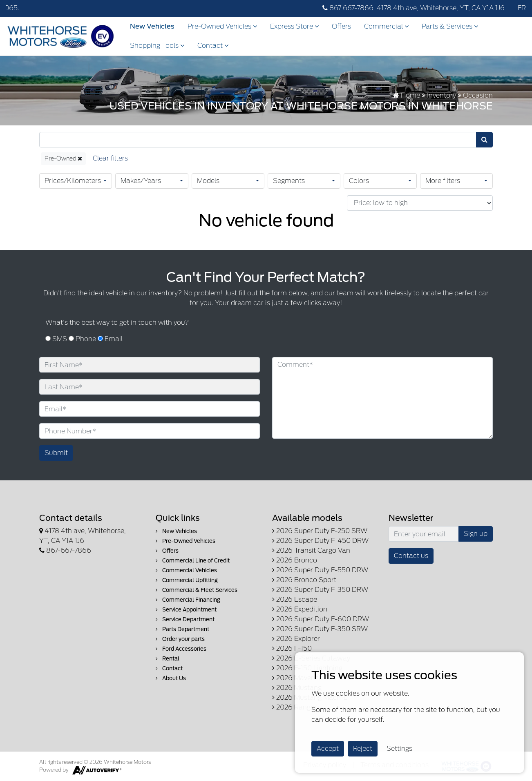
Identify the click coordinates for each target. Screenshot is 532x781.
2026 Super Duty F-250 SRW (320, 531)
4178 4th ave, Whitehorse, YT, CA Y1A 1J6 (441, 8)
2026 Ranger (294, 707)
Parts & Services (450, 26)
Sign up (476, 534)
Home (407, 95)
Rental (168, 659)
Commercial (386, 26)
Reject (363, 749)
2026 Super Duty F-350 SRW (320, 629)
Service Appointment (186, 610)
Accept (328, 749)
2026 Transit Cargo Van (311, 550)
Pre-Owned (63, 158)
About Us (171, 678)
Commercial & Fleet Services (197, 590)
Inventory (441, 95)
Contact (213, 46)
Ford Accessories (181, 649)
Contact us (411, 556)
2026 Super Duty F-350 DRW (320, 590)
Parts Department (182, 629)
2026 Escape (295, 599)
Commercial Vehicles (186, 570)
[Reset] (110, 159)
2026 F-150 (292, 648)
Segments (289, 181)
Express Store (294, 26)
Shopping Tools (157, 46)
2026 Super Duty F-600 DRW (321, 619)
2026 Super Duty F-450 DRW (320, 541)
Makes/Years (141, 181)
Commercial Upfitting (187, 580)
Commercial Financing (188, 600)
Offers (341, 26)
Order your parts (180, 639)
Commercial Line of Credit (193, 561)
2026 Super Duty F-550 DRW (320, 570)
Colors (359, 181)
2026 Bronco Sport (304, 580)
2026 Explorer (296, 639)
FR (522, 8)
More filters (443, 181)
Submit (56, 453)
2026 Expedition (300, 609)
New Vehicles (152, 26)
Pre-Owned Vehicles (222, 26)
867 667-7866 (348, 8)
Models (208, 181)
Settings (399, 749)
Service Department (185, 619)
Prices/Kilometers (73, 181)
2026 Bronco (295, 560)
